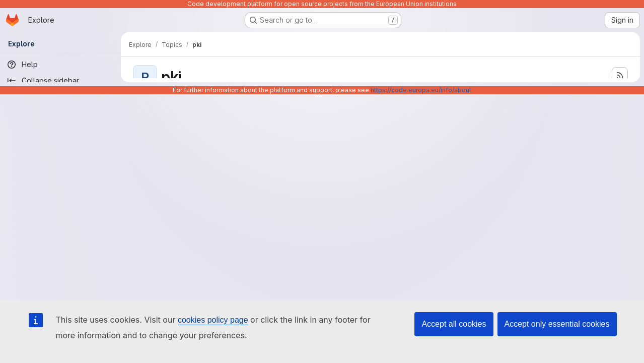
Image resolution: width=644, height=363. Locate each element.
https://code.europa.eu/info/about (421, 90)
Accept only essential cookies (557, 324)
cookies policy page (213, 320)
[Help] (60, 65)
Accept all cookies (454, 324)
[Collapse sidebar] (60, 81)
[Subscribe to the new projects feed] (620, 75)
